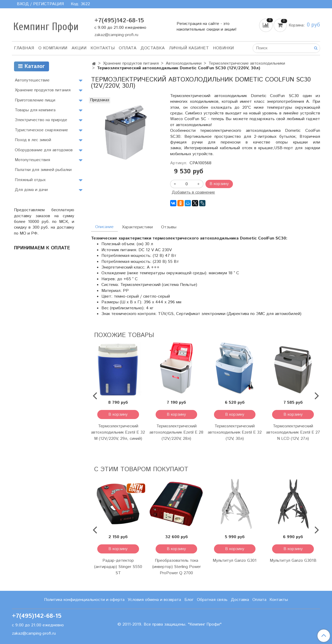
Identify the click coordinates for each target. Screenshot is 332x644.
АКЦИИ (79, 48)
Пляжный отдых (30, 180)
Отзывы (169, 227)
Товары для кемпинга (35, 110)
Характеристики (137, 227)
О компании (53, 48)
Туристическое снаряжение (41, 130)
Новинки (223, 48)
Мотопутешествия (32, 160)
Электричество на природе (41, 120)
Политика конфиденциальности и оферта (84, 600)
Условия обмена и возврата (154, 600)
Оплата (128, 48)
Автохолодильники (184, 63)
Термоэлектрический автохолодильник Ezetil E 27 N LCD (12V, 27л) (293, 432)
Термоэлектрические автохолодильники (247, 63)
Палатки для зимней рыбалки (43, 170)
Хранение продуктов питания (131, 63)
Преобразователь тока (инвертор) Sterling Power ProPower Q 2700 (177, 567)
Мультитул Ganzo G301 (235, 561)
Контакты (103, 48)
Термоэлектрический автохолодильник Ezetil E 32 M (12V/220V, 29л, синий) (118, 432)
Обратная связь (212, 600)
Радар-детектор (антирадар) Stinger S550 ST (118, 567)
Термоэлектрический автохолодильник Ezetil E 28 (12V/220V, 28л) (176, 432)
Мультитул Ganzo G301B (293, 561)
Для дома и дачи (31, 190)
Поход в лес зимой (33, 140)
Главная (24, 48)
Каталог (32, 67)
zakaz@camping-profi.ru (116, 35)
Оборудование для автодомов (44, 150)
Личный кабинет (189, 48)
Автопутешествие (32, 80)
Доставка (153, 48)
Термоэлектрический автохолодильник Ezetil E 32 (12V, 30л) (235, 432)
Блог (189, 600)
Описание (104, 227)
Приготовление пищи (35, 100)
